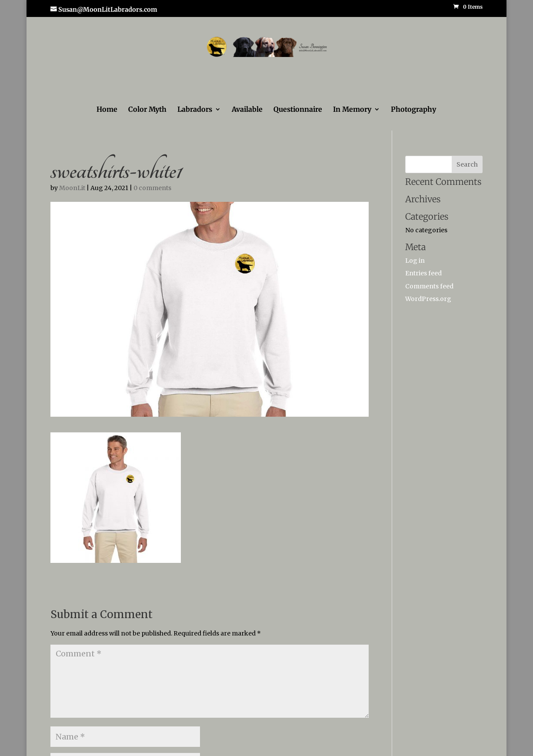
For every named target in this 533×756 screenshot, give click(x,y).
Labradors (195, 110)
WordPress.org (428, 299)
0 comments (152, 188)
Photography (413, 110)
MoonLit (72, 188)
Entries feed (423, 273)
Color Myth (147, 110)
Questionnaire (298, 110)
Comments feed (429, 286)
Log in (415, 261)
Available (247, 110)
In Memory (352, 110)
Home (107, 110)
